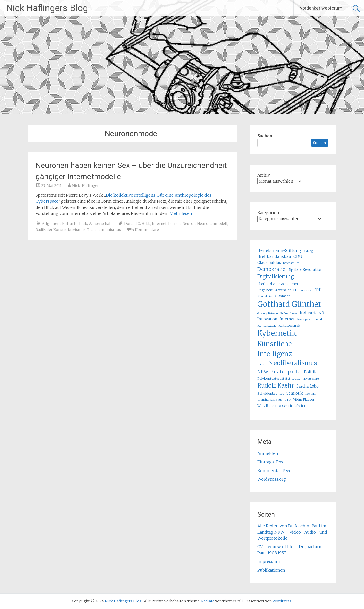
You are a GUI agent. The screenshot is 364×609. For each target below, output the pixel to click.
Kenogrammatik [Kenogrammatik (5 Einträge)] (310, 319)
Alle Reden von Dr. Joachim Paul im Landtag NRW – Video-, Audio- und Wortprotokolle (292, 532)
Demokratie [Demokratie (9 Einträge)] (271, 269)
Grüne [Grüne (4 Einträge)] (284, 313)
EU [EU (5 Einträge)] (295, 290)
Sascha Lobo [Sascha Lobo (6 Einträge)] (308, 386)
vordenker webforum (321, 8)
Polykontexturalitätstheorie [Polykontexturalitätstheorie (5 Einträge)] (279, 379)
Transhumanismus (104, 230)
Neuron (189, 224)
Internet (159, 224)
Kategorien (268, 213)
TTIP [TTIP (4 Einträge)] (288, 400)
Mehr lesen (183, 213)
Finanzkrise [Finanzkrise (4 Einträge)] (265, 296)
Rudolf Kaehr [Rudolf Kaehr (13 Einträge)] (276, 385)
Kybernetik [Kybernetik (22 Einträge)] (277, 333)
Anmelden (268, 453)
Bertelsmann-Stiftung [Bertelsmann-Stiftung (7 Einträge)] (279, 250)
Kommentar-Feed (275, 471)
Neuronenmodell (212, 224)
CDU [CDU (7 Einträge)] (298, 256)
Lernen (174, 224)
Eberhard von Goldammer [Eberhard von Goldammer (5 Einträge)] (278, 284)
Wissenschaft (100, 224)
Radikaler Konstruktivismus (61, 230)
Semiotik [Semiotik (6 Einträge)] (295, 393)
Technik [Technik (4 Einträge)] (310, 394)
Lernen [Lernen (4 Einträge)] (262, 364)
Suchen (265, 136)
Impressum (269, 561)
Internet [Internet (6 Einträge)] (287, 319)
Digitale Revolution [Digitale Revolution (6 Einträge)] (305, 269)
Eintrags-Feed (271, 462)
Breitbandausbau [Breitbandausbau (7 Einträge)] (274, 256)
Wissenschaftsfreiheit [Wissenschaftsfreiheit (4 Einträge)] (292, 406)
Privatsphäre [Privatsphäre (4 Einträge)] (311, 379)
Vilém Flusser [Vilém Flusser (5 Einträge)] (304, 400)
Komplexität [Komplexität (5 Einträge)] (267, 325)
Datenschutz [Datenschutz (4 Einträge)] (291, 263)
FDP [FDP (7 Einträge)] (317, 290)
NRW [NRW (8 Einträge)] (263, 372)
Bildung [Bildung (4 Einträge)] (308, 251)
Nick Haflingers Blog (47, 8)
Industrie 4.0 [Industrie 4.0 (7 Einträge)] (312, 313)
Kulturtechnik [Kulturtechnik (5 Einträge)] (289, 325)
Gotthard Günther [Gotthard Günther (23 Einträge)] (289, 304)
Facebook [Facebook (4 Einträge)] (305, 290)
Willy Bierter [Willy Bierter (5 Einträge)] (267, 406)
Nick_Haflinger (85, 186)
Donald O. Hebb (137, 224)
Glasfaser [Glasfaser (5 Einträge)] (282, 296)
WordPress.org (272, 479)
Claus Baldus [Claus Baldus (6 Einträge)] (269, 263)
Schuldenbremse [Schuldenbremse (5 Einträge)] (271, 393)
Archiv (264, 175)
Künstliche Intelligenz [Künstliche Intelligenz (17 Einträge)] (275, 349)
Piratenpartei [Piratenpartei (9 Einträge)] (286, 372)
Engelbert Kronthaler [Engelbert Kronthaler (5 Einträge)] (274, 290)
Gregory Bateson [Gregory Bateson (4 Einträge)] (268, 313)
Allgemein (51, 224)
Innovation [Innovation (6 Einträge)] (267, 319)
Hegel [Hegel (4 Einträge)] (294, 313)
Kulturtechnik (75, 224)
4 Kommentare (146, 230)
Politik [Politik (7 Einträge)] (310, 372)
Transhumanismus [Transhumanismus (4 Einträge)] (270, 400)
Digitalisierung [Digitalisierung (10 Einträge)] (276, 277)
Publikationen (271, 570)
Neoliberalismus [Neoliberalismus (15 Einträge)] (293, 363)
